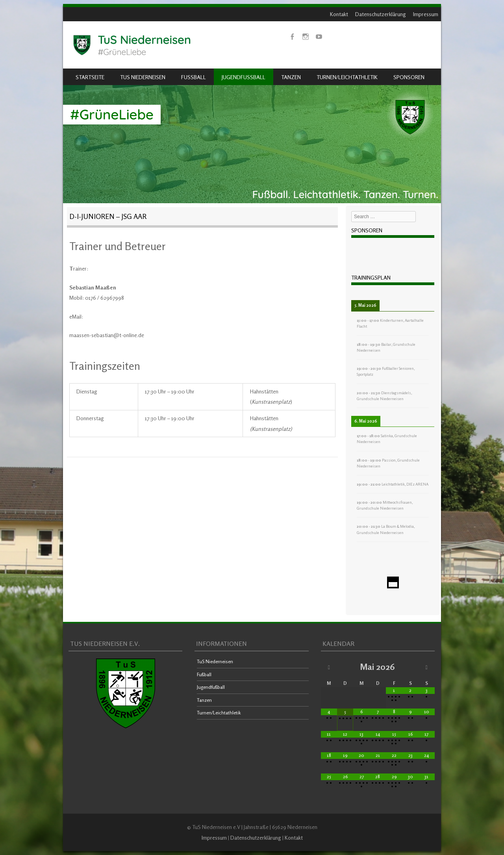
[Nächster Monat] (427, 667)
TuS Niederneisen (143, 77)
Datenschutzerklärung (381, 14)
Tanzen (291, 77)
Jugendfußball (244, 77)
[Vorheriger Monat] (329, 667)
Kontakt (339, 14)
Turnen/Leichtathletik (347, 77)
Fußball (194, 77)
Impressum (426, 14)
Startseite (90, 77)
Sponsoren (409, 77)
